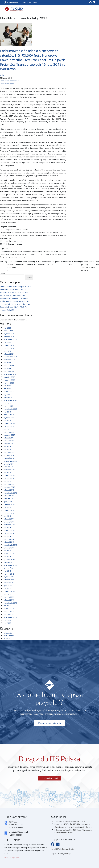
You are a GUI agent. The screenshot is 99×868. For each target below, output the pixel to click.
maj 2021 (7, 403)
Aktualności (8, 633)
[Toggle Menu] (91, 9)
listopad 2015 (9, 490)
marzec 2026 (9, 331)
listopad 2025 (9, 337)
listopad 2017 (9, 438)
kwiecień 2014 (9, 530)
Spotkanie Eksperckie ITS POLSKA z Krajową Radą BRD (14, 308)
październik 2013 (10, 545)
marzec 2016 (9, 478)
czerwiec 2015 (9, 504)
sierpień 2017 (9, 444)
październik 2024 (10, 357)
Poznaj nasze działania (49, 723)
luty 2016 (7, 481)
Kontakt (54, 849)
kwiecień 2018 (9, 423)
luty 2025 (7, 351)
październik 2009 (10, 617)
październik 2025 (10, 339)
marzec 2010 (9, 612)
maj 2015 (7, 507)
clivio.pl (68, 854)
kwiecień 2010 (9, 609)
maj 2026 (7, 328)
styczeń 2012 (9, 577)
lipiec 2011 (8, 585)
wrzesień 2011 (10, 583)
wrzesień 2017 (10, 441)
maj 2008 (7, 623)
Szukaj (3, 273)
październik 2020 (10, 409)
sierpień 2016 (9, 467)
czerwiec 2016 (9, 470)
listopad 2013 (9, 542)
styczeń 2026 (9, 334)
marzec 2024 (9, 366)
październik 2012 (10, 565)
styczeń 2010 (9, 614)
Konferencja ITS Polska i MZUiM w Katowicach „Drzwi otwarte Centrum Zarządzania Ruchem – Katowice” (14, 293)
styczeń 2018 (9, 432)
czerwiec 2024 (9, 360)
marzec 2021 (9, 406)
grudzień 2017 (9, 435)
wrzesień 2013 (10, 548)
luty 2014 (7, 536)
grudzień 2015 (9, 487)
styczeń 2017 (9, 452)
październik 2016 (10, 461)
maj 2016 (7, 473)
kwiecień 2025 (9, 345)
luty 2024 (7, 368)
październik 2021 (10, 400)
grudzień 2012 (9, 559)
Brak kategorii (9, 636)
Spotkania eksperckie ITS (10, 81)
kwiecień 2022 (9, 392)
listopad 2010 (9, 600)
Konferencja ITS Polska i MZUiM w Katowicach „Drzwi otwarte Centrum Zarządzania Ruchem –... (73, 825)
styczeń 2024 (9, 371)
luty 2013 (7, 556)
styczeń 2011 (9, 597)
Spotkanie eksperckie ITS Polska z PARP (15, 304)
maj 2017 (7, 447)
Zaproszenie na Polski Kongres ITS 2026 (16, 287)
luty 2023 (7, 386)
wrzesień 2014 (10, 522)
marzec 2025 (9, 348)
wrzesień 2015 (10, 496)
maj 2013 (7, 551)
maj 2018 (7, 420)
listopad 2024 (9, 354)
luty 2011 (7, 594)
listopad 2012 (9, 562)
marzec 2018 (9, 426)
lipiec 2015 (8, 502)
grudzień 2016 (9, 455)
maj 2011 (7, 588)
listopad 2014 (9, 519)
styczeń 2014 (9, 539)
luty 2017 (7, 449)
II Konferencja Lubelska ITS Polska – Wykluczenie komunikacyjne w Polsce (15, 300)
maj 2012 (7, 571)
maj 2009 (7, 620)
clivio (2, 75)
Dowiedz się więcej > (13, 858)
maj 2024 (7, 363)
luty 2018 (7, 429)
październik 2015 (10, 493)
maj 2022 (7, 389)
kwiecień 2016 (9, 475)
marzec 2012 (9, 574)
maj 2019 (7, 412)
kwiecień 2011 (9, 591)
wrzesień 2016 (10, 464)
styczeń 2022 (9, 395)
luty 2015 (7, 516)
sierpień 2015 (9, 499)
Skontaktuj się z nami (50, 778)
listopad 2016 (9, 458)
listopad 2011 (9, 580)
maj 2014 (7, 528)
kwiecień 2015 (9, 510)
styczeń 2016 (9, 484)
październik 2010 (10, 603)
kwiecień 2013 (9, 554)
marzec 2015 (9, 513)
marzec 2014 (9, 533)
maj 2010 (7, 606)
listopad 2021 (9, 397)
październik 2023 (10, 374)
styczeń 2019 (9, 418)
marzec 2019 (9, 415)
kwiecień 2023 (9, 380)
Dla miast (7, 639)
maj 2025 (7, 342)
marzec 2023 (9, 383)
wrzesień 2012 (10, 568)
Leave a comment (7, 84)
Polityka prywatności (66, 849)
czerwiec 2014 (9, 525)
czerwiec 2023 (9, 377)
